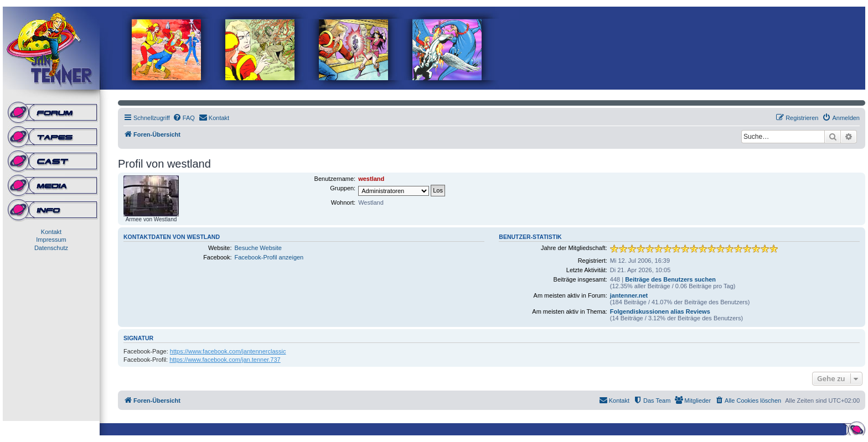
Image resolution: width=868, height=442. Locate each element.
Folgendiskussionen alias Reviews (660, 311)
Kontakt (51, 232)
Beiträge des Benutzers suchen (670, 279)
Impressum (51, 240)
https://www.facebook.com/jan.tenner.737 (225, 360)
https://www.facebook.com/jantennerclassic (228, 351)
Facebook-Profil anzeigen (269, 257)
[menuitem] (184, 118)
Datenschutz (51, 248)
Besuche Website (258, 248)
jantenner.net (629, 295)
